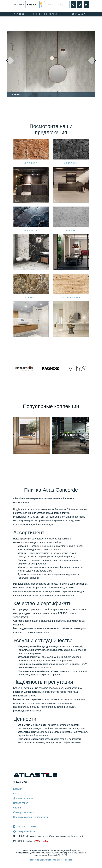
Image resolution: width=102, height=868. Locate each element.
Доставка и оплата (23, 798)
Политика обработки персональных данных (51, 860)
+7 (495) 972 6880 (27, 827)
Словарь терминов (24, 812)
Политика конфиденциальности (31, 817)
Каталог (18, 789)
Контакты (18, 794)
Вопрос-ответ (21, 803)
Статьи (17, 808)
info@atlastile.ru (26, 832)
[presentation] (10, 60)
